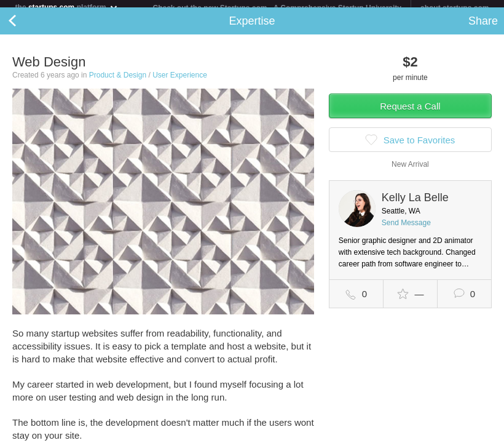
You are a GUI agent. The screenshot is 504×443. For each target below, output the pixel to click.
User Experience (180, 82)
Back (25, 28)
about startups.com (455, 8)
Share (483, 28)
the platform (67, 7)
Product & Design (118, 82)
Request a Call (410, 114)
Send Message (406, 230)
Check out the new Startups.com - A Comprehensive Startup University (278, 8)
